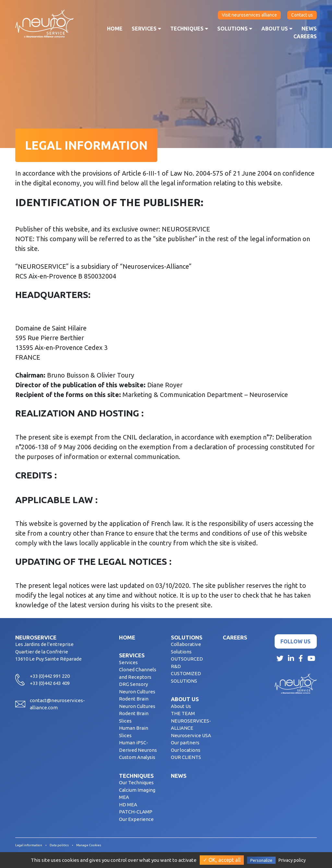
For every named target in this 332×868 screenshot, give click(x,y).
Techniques (189, 29)
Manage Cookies (89, 845)
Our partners (185, 743)
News (309, 29)
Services (146, 29)
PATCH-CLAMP (136, 812)
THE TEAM (183, 713)
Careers (305, 36)
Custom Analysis (137, 757)
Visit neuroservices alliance (249, 15)
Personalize (261, 860)
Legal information (29, 845)
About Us (181, 706)
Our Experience (136, 819)
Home (115, 29)
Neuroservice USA (191, 735)
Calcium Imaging (137, 790)
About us (277, 29)
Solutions (235, 29)
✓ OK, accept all (222, 860)
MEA (124, 797)
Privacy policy (292, 860)
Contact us (302, 15)
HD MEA (128, 805)
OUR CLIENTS (186, 757)
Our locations (186, 750)
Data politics (59, 845)
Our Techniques (136, 782)
